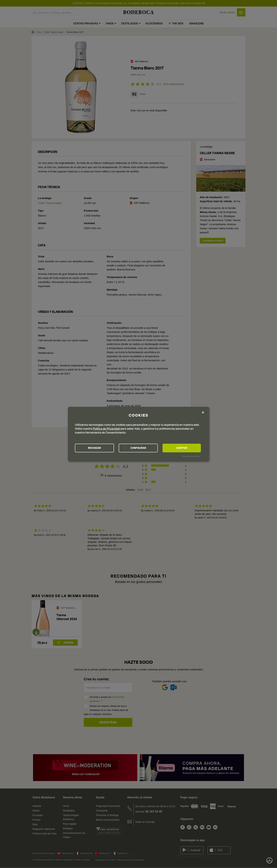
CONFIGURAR (138, 448)
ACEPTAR (182, 448)
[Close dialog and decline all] (203, 412)
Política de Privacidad (106, 429)
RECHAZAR (95, 448)
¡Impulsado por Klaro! (191, 456)
